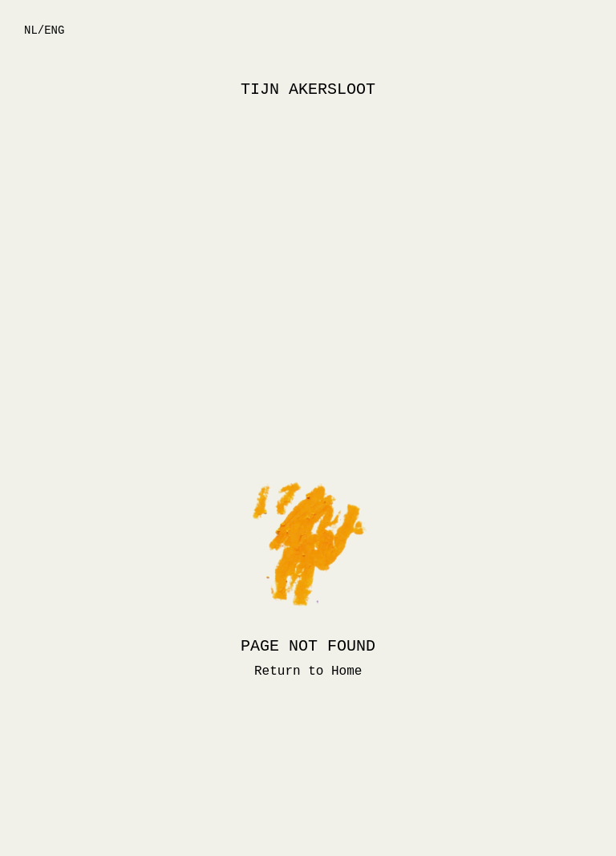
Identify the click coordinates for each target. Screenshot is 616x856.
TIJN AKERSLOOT (308, 89)
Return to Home (308, 671)
